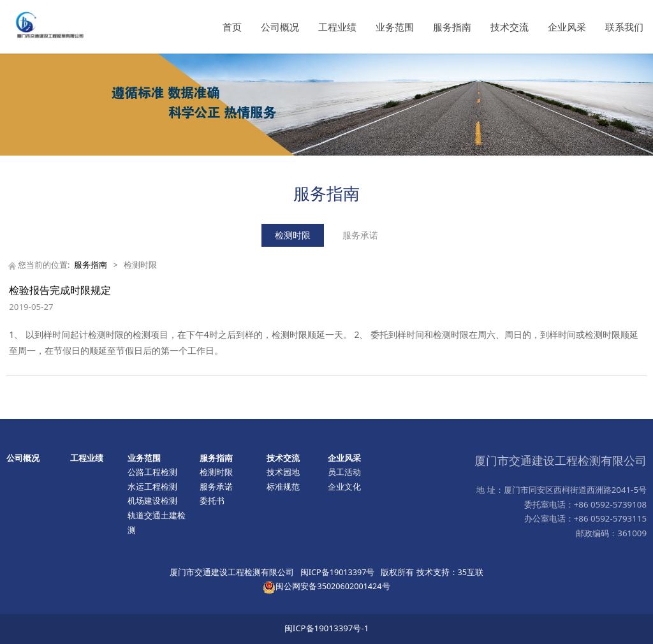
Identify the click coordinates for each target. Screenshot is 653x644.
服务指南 (452, 27)
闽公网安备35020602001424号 (326, 586)
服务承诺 (360, 235)
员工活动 (344, 472)
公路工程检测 (152, 472)
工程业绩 (337, 27)
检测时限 (293, 235)
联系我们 (624, 27)
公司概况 (280, 27)
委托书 (212, 501)
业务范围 (395, 27)
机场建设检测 (152, 501)
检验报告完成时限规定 (60, 290)
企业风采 (567, 27)
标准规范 (283, 487)
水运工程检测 (152, 487)
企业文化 (344, 487)
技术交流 (510, 27)
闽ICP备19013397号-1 (327, 628)
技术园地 (283, 472)
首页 (232, 27)
